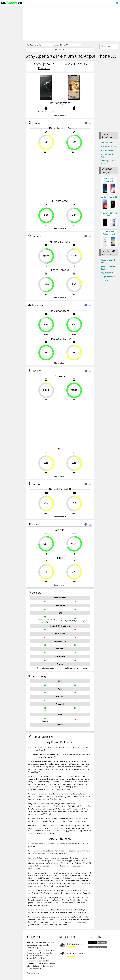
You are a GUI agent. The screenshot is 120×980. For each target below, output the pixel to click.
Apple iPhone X (107, 143)
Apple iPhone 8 (107, 150)
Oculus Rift (105, 281)
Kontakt (5, 22)
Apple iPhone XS (76, 64)
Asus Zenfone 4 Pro (109, 147)
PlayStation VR (107, 273)
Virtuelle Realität (9, 17)
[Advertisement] (72, 23)
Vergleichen (60, 49)
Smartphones (8, 13)
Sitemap (5, 26)
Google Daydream (108, 277)
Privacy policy (33, 973)
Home (4, 8)
